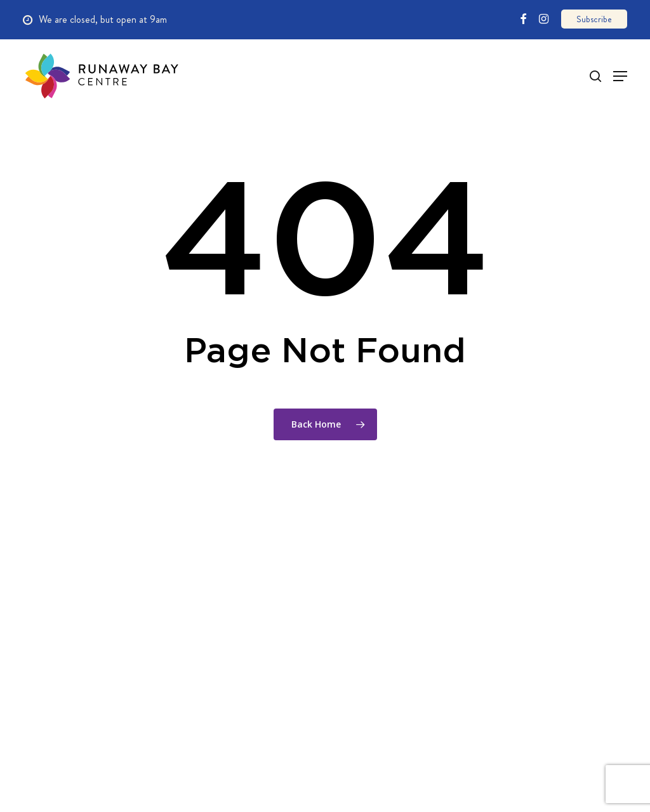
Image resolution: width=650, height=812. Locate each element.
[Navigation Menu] (613, 76)
